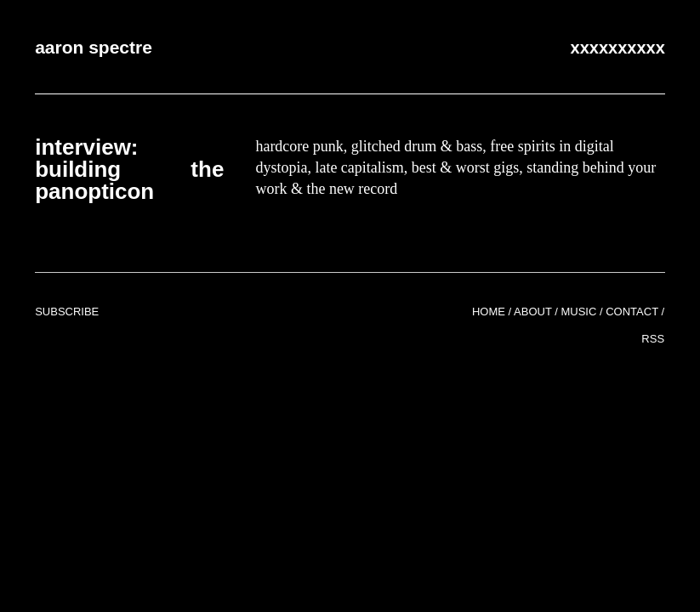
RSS (653, 339)
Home (489, 312)
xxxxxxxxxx (618, 48)
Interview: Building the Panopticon (129, 169)
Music (578, 312)
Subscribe (67, 312)
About (533, 312)
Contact (632, 312)
